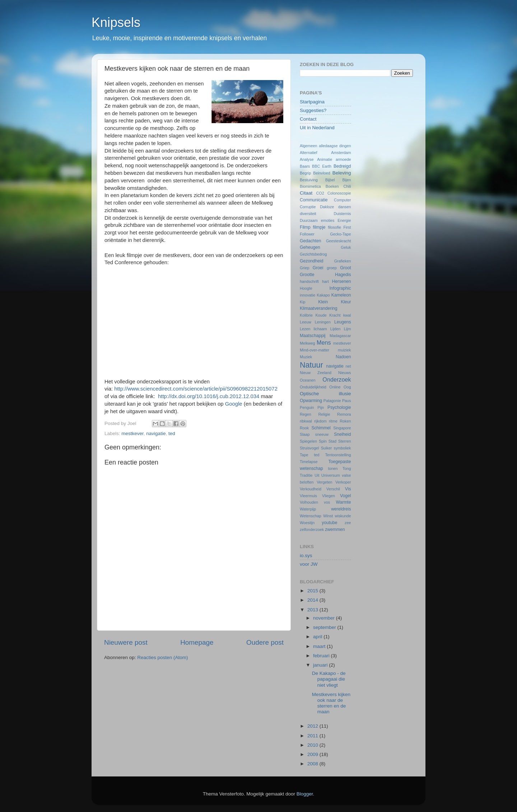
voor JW (309, 564)
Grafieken (343, 261)
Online (335, 387)
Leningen (323, 322)
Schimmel (321, 428)
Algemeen (309, 146)
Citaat (306, 193)
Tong (347, 468)
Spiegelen (308, 441)
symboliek (343, 448)
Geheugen (310, 247)
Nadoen (343, 357)
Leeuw (306, 322)
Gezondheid (311, 261)
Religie (324, 414)
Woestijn (307, 523)
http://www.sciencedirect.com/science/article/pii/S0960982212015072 (196, 389)
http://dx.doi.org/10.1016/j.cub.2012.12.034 (209, 396)
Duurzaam (309, 220)
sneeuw (322, 434)
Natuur (311, 365)
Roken (345, 421)
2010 (313, 745)
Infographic (340, 288)
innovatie (308, 295)
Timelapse (309, 462)
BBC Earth (322, 166)
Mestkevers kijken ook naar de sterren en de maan (331, 703)
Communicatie (314, 200)
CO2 (320, 193)
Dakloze (327, 207)
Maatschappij (313, 336)
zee (348, 523)
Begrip (305, 173)
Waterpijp (308, 509)
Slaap (305, 434)
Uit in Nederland (317, 128)
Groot (345, 268)
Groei (318, 268)
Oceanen (308, 380)
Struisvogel (309, 448)
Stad (332, 441)
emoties (328, 220)
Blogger (305, 794)
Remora (344, 414)
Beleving (342, 173)
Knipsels (116, 22)
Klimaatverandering (319, 308)
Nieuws (344, 373)
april (318, 637)
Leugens (343, 322)
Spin (323, 441)
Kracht (335, 315)
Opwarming (311, 401)
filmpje (319, 227)
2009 (313, 754)
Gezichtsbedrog (313, 254)
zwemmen (335, 529)
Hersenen (342, 281)
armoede (343, 159)
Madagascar (340, 336)
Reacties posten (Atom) (162, 657)
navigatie (156, 433)
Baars (305, 166)
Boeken (332, 186)
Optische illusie (325, 394)
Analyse (307, 159)
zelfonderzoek (312, 529)
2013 (313, 610)
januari (321, 665)
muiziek (344, 350)
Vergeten (324, 482)
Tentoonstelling (338, 455)
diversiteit (308, 214)
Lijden (336, 329)
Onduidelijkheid (313, 387)
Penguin (307, 407)
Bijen (347, 180)
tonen (333, 468)
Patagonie (332, 401)
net (348, 366)
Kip (303, 302)
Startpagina (312, 102)
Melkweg (308, 343)
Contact (308, 119)
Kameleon (341, 295)
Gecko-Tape (340, 234)
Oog (347, 387)
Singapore (342, 428)
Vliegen (329, 496)
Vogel (345, 496)
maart (320, 646)
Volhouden (309, 502)
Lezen (305, 329)
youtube (329, 523)
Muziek (306, 357)
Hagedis (343, 275)
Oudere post (265, 642)
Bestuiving (309, 180)
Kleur (346, 302)
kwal (347, 315)
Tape (304, 455)
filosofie (334, 227)
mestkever (132, 433)
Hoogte (306, 288)
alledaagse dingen (335, 146)
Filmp (305, 227)
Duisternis (342, 214)
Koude (321, 315)
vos (327, 502)
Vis (348, 489)
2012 (313, 726)
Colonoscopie (339, 193)
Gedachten (310, 241)
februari (322, 656)
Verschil (333, 489)
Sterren (344, 441)
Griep (304, 268)
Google (234, 404)
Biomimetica (310, 186)
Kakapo (323, 295)
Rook (304, 428)
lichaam (320, 329)
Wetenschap (311, 516)
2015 (313, 591)
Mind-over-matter (315, 350)
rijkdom (320, 421)
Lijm (348, 329)
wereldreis (341, 509)
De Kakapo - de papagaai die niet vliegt (329, 679)
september (325, 627)
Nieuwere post (126, 642)
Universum (331, 475)
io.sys (306, 556)
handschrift (309, 281)
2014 (313, 600)
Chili (347, 186)
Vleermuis (308, 496)
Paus (347, 401)
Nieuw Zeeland (316, 373)
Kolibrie (306, 315)
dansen (344, 207)
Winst (328, 516)
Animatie (325, 159)
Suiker (327, 448)
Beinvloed (322, 173)
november (325, 618)
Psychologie (339, 407)
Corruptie (308, 207)
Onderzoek (337, 379)
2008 (313, 764)
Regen (306, 414)
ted (172, 433)
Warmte (343, 502)
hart (325, 281)
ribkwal (306, 421)
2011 (313, 736)
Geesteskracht (339, 241)
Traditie (306, 475)
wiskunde (343, 516)
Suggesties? (313, 110)
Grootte (307, 275)
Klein (323, 302)
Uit (317, 475)
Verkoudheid (311, 489)
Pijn (321, 407)
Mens (324, 342)
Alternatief (309, 153)
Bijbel (330, 180)
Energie (344, 220)
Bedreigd (342, 166)
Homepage (197, 642)
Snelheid (342, 434)
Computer (342, 200)
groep (332, 268)
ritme (333, 421)
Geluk (346, 247)
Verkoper (343, 482)
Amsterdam (341, 153)
